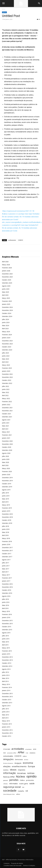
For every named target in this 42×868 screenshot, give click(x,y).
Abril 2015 (5, 645)
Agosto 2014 (6, 669)
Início (4, 9)
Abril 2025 (5, 295)
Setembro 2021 (7, 417)
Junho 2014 (6, 675)
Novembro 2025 (7, 277)
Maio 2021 (5, 426)
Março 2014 (6, 684)
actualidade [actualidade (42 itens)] (29, 749)
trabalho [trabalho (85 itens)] (21, 791)
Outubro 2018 (7, 520)
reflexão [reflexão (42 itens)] (5, 784)
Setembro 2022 (7, 383)
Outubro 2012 (7, 736)
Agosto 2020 (6, 453)
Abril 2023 (5, 362)
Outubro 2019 (7, 484)
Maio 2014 (5, 678)
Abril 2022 (5, 395)
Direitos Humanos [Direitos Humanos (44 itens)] (8, 763)
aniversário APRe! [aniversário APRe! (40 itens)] (12, 753)
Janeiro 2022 (6, 405)
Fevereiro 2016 (7, 614)
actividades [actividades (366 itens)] (18, 749)
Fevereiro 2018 (7, 541)
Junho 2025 (6, 289)
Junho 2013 (6, 712)
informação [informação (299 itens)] (9, 773)
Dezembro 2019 (7, 478)
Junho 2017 (6, 566)
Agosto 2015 (6, 633)
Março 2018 (6, 538)
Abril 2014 (5, 681)
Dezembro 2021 (7, 408)
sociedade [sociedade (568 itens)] (10, 790)
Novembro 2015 (7, 624)
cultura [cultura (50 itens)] (25, 756)
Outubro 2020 (7, 447)
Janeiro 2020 (6, 475)
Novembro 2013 (7, 697)
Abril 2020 (5, 465)
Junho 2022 (6, 389)
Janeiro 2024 (6, 338)
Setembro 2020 (7, 450)
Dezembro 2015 (7, 620)
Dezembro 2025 (7, 274)
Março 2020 (6, 468)
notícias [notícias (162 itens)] (31, 773)
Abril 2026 (5, 262)
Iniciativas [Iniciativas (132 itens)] (21, 773)
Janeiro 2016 (6, 617)
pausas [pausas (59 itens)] (6, 780)
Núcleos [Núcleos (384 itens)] (20, 777)
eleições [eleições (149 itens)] (7, 766)
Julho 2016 (5, 599)
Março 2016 (6, 611)
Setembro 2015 (7, 630)
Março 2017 (6, 575)
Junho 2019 (6, 496)
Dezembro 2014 (7, 657)
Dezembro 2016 (7, 584)
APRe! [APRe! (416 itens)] (21, 752)
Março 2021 (6, 432)
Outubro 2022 (7, 380)
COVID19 (20, 240)
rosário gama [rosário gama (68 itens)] (24, 784)
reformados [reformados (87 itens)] (13, 784)
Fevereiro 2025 (7, 301)
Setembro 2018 (7, 523)
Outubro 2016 (7, 590)
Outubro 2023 (7, 347)
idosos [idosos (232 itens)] (13, 770)
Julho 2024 (5, 319)
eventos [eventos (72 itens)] (6, 770)
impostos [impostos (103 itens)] (22, 770)
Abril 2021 (5, 429)
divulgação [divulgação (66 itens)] (18, 763)
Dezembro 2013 (7, 693)
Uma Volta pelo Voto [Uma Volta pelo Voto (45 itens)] (9, 794)
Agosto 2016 (6, 596)
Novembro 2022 (7, 377)
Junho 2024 (6, 322)
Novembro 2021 (7, 411)
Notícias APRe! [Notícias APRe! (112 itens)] (9, 777)
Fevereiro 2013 (7, 724)
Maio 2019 (5, 499)
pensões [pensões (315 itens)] (14, 780)
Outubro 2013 (7, 700)
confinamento (12, 240)
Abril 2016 (5, 608)
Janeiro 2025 (6, 304)
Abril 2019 (5, 502)
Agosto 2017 (6, 560)
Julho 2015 (5, 636)
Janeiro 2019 (6, 511)
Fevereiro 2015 (7, 651)
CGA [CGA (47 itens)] (27, 753)
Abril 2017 (5, 572)
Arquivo (4, 12)
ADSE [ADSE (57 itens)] (35, 749)
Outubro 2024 (7, 313)
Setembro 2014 (7, 666)
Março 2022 (6, 398)
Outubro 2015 (7, 627)
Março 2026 (6, 265)
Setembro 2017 (7, 557)
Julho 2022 (5, 386)
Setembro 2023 (7, 350)
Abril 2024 (5, 329)
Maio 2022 (5, 392)
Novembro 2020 (7, 444)
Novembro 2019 (7, 481)
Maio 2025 (5, 292)
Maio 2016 (5, 605)
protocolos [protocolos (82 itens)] (30, 780)
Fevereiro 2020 (7, 471)
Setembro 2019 (7, 487)
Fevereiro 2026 (7, 268)
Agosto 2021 (6, 420)
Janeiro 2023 (6, 371)
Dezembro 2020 (7, 441)
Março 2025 (6, 298)
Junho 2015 (6, 639)
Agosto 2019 (6, 490)
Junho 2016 (6, 602)
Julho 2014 (5, 672)
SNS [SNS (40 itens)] (23, 787)
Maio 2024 (5, 325)
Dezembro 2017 (7, 547)
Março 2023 (6, 365)
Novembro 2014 (7, 660)
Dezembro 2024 (7, 307)
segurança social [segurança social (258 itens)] (12, 787)
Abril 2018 (5, 535)
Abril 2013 (5, 718)
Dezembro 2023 (7, 341)
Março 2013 (6, 721)
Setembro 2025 (7, 283)
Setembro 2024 (7, 316)
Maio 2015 (5, 642)
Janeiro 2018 (6, 544)
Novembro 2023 (7, 344)
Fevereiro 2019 (7, 508)
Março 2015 (6, 648)
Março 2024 (6, 332)
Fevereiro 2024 (7, 335)
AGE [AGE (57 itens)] (4, 753)
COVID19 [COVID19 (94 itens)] (18, 756)
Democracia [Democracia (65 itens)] (19, 759)
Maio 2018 (5, 532)
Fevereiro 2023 (7, 368)
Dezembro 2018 (7, 514)
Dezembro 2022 (7, 374)
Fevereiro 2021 (7, 435)
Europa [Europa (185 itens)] (31, 766)
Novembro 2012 (7, 733)
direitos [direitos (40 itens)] (26, 760)
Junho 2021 (6, 423)
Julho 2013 (5, 709)
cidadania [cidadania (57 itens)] (32, 753)
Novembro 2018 (7, 517)
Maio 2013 (5, 715)
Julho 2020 (5, 456)
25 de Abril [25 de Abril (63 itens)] (7, 749)
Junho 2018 (6, 529)
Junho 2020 (6, 459)
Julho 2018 (5, 526)
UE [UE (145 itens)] (27, 791)
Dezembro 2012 (7, 730)
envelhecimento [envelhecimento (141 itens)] (19, 766)
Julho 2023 (5, 353)
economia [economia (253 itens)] (28, 763)
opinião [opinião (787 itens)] (31, 776)
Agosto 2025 (6, 286)
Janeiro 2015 (6, 654)
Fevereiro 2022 (7, 402)
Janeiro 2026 (6, 271)
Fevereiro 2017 (7, 578)
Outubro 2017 (7, 554)
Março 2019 (6, 505)
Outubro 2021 (7, 414)
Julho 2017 (5, 563)
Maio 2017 (5, 569)
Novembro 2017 (7, 551)
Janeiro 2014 (6, 690)
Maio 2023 (5, 359)
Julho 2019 (5, 493)
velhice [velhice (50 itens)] (18, 794)
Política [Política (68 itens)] (22, 780)
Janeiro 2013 (6, 727)
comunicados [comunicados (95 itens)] (8, 756)
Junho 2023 (6, 356)
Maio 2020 (5, 462)
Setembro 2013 (7, 703)
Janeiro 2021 (6, 438)
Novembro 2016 (7, 587)
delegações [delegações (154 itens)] (8, 759)
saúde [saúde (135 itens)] (32, 784)
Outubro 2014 (7, 663)
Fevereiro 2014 (7, 687)
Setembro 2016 (7, 593)
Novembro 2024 (7, 310)
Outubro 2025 (7, 280)
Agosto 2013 (6, 706)
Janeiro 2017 (6, 581)
